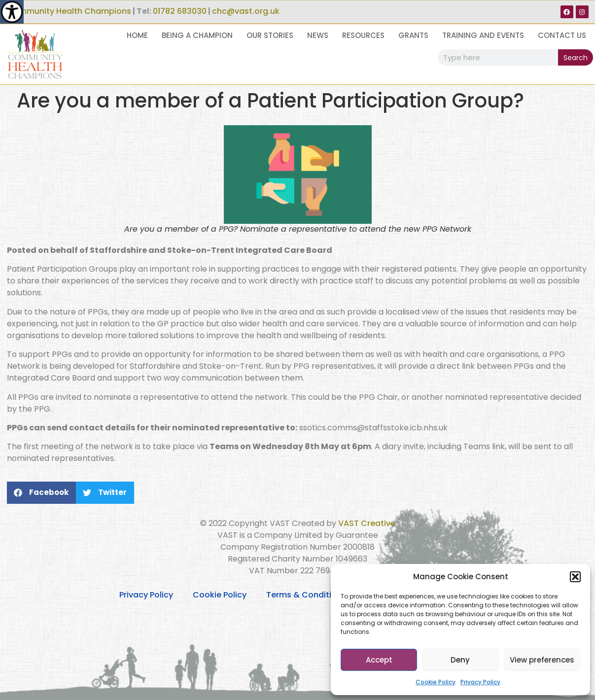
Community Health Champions (69, 11)
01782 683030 (180, 11)
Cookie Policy (436, 682)
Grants (413, 35)
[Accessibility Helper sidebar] (12, 12)
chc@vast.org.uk (246, 11)
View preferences (542, 660)
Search (576, 58)
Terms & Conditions (306, 595)
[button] (575, 577)
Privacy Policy (480, 682)
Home (137, 35)
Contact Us (562, 35)
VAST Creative (367, 523)
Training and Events (483, 35)
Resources (363, 35)
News (318, 35)
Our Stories (270, 35)
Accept (379, 660)
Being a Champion (197, 35)
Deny (460, 660)
